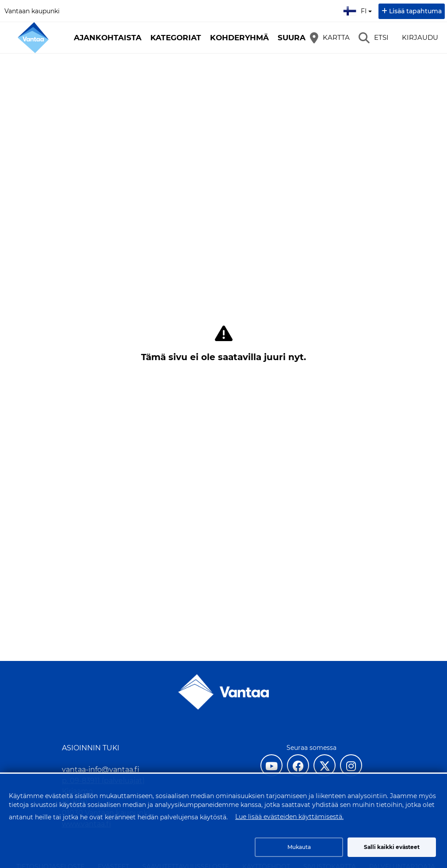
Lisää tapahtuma (415, 11)
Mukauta (299, 847)
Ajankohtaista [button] (108, 38)
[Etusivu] (33, 38)
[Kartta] (330, 38)
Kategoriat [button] (176, 38)
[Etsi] (374, 38)
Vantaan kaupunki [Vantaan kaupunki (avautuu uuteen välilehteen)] (32, 11)
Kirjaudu (420, 37)
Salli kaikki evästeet (392, 847)
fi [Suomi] (359, 10)
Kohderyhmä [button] (239, 38)
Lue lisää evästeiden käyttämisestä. (289, 817)
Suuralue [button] (299, 38)
